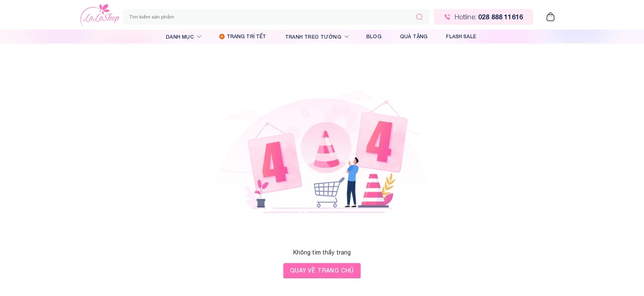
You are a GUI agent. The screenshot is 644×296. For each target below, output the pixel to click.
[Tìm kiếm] (419, 17)
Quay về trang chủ (322, 271)
